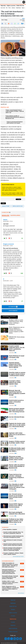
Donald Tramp (6, 206)
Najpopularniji (15, 215)
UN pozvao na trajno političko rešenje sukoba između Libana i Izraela (16, 458)
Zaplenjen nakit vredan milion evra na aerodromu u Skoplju (17, 435)
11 (16, 453)
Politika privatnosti (13, 632)
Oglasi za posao (11, 6)
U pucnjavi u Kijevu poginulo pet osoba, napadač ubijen (15, 382)
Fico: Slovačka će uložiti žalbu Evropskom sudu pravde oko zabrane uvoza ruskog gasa (17, 487)
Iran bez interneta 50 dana (17, 417)
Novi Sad (3, 8)
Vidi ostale (21, 593)
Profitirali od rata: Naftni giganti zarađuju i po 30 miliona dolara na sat (16, 521)
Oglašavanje (13, 619)
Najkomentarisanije (8, 561)
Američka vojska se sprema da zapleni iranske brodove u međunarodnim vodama (17, 374)
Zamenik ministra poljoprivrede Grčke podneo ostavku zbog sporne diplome (15, 365)
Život (10, 8)
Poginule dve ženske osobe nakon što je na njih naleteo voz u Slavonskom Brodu (17, 425)
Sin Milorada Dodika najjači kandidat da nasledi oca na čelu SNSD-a (17, 450)
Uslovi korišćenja (13, 628)
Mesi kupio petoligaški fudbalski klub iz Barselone (17, 513)
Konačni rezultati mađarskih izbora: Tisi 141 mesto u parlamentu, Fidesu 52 (17, 348)
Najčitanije (18, 8)
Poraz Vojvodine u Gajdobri (10, 529)
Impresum (13, 625)
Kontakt (13, 622)
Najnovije (3, 6)
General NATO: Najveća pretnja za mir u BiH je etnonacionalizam (16, 506)
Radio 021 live (20, 6)
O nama (13, 616)
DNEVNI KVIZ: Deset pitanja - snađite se (17, 338)
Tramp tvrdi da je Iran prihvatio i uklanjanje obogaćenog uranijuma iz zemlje (16, 477)
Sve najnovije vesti (18, 557)
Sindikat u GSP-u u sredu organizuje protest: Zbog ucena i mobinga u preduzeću (16, 322)
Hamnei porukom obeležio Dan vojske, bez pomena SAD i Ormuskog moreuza (17, 410)
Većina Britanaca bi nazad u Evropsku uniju (17, 357)
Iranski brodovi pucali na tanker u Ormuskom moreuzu (16, 402)
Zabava (13, 8)
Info (7, 8)
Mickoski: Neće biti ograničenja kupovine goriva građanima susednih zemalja (17, 393)
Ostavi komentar (13, 311)
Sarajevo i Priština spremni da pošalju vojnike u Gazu (17, 442)
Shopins (13, 610)
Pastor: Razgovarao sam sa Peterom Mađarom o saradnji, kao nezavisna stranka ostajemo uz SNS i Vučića (17, 330)
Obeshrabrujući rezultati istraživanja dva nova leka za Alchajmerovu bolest (13, 537)
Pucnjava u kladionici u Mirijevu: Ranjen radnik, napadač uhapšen (13, 554)
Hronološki (6, 215)
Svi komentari (13, 307)
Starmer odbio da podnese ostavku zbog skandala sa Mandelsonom (17, 466)
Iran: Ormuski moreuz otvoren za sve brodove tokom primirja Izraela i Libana (16, 496)
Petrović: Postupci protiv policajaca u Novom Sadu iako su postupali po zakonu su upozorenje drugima (13, 549)
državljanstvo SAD (18, 206)
